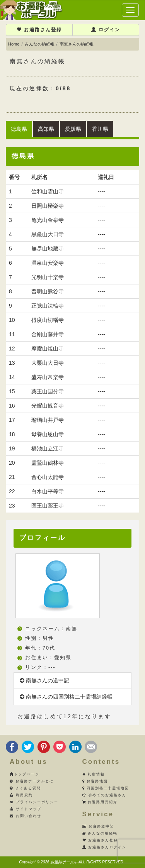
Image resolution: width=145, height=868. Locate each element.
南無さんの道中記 (44, 680)
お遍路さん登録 (39, 30)
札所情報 (94, 774)
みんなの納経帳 (40, 44)
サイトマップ (26, 809)
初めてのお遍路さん (105, 795)
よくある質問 (25, 788)
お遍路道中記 (98, 826)
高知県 (46, 129)
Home (14, 44)
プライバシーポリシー (34, 802)
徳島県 (19, 129)
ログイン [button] (106, 30)
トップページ (25, 774)
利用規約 (21, 795)
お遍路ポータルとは (32, 781)
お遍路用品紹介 (100, 802)
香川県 (100, 129)
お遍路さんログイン (105, 847)
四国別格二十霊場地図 (106, 788)
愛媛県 (73, 129)
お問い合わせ (26, 816)
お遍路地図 (95, 781)
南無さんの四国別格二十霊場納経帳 (66, 697)
